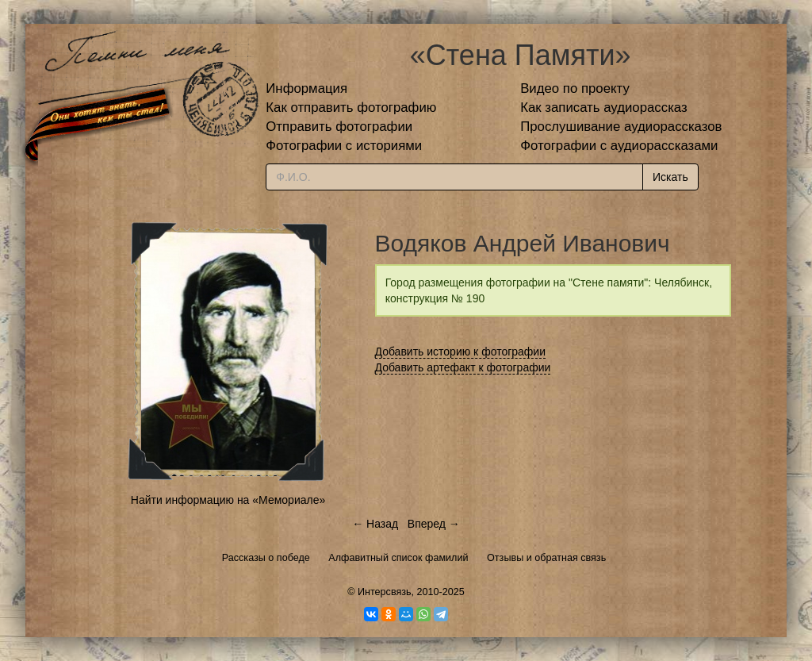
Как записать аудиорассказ (604, 108)
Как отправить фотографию (351, 108)
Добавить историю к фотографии (461, 352)
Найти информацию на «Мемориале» (228, 500)
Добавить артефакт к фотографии (463, 367)
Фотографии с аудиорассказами (619, 146)
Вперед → (434, 524)
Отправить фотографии (339, 127)
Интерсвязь (385, 592)
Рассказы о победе (266, 558)
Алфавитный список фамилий (398, 558)
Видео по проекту (575, 88)
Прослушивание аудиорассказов (621, 127)
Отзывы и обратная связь (546, 558)
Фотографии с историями (344, 146)
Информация (306, 88)
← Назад (375, 524)
